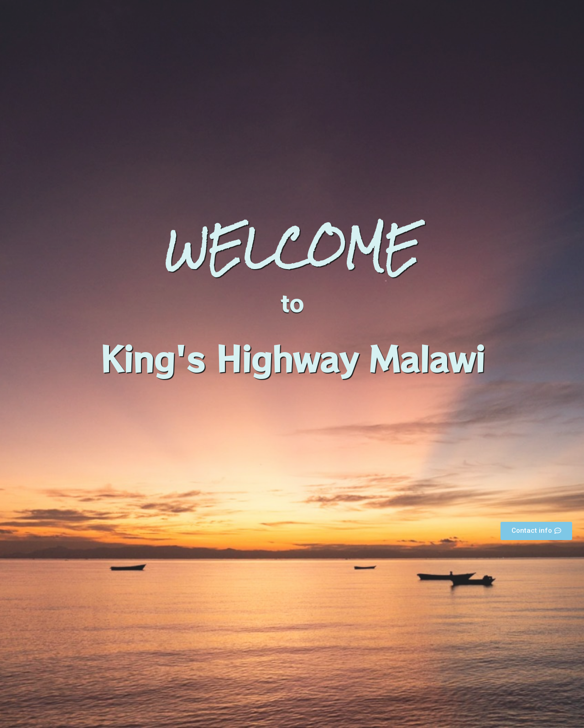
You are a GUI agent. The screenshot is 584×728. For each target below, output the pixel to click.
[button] (536, 531)
